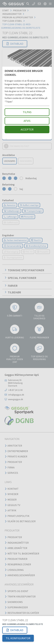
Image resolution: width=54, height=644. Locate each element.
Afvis (27, 121)
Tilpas (27, 112)
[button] (15, 630)
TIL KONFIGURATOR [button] (18, 638)
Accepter (27, 129)
